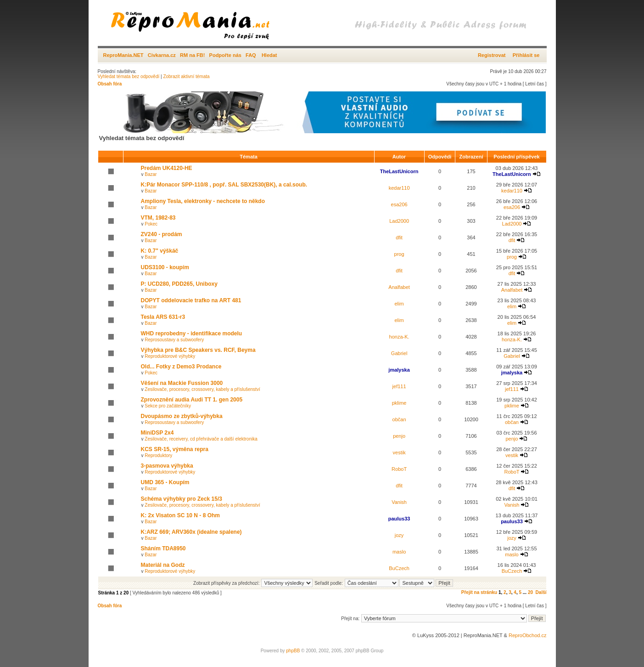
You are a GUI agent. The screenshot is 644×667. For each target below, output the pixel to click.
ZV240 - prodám (162, 234)
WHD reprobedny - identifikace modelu (192, 333)
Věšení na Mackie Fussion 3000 (182, 383)
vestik (399, 452)
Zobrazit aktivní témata (186, 76)
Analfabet (399, 287)
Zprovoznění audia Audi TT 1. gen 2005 (192, 400)
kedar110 (399, 188)
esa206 (399, 204)
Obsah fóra (110, 84)
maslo (399, 552)
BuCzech (399, 568)
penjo (399, 436)
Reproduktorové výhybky (170, 356)
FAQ (251, 55)
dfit (399, 237)
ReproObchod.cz (528, 635)
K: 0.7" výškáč (160, 251)
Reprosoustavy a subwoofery (174, 340)
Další (541, 592)
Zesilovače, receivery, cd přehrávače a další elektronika (201, 439)
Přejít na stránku (479, 592)
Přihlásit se (526, 55)
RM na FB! (192, 55)
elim (399, 304)
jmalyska (399, 370)
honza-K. (399, 337)
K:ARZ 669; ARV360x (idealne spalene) (191, 532)
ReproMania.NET (123, 55)
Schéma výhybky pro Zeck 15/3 (182, 499)
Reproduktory (158, 455)
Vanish (399, 502)
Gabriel (399, 353)
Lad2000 (399, 221)
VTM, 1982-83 (158, 218)
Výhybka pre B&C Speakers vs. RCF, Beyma (198, 350)
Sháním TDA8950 (163, 548)
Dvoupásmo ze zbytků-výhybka (182, 416)
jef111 (399, 386)
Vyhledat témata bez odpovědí (129, 76)
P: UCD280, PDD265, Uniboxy (179, 284)
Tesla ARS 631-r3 (163, 317)
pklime (399, 403)
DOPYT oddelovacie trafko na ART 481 (191, 300)
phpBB (293, 651)
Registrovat (492, 55)
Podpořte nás (225, 55)
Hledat (269, 55)
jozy (399, 535)
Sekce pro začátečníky (168, 406)
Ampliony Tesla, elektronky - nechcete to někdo (203, 201)
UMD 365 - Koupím (165, 482)
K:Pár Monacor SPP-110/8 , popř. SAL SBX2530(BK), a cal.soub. (224, 185)
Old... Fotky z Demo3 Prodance (181, 367)
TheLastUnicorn (399, 171)
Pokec (151, 224)
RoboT (399, 469)
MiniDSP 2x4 (157, 433)
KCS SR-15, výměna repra (175, 449)
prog (399, 254)
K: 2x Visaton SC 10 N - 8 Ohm (181, 515)
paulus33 (399, 519)
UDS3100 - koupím (165, 267)
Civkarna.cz (162, 55)
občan (399, 419)
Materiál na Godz (163, 565)
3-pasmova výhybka (167, 466)
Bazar (151, 174)
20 (530, 592)
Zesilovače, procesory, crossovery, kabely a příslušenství (202, 389)
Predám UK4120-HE (167, 168)
